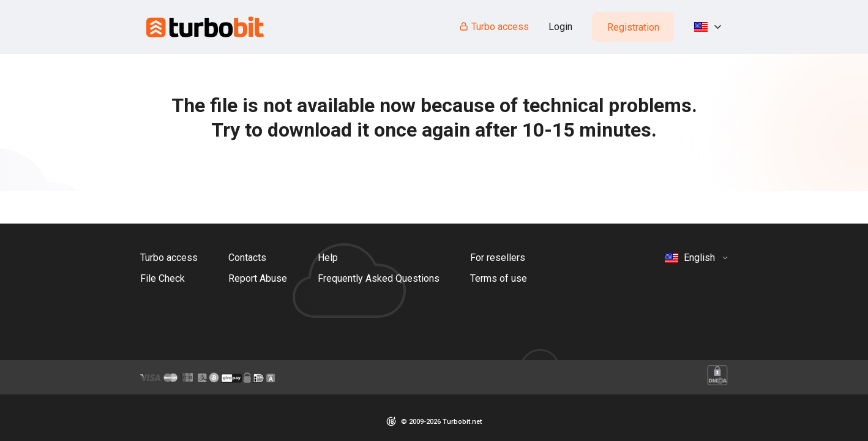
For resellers (498, 258)
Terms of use (499, 278)
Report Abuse (258, 278)
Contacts (247, 258)
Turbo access (494, 27)
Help (328, 258)
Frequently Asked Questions (379, 278)
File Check (163, 278)
